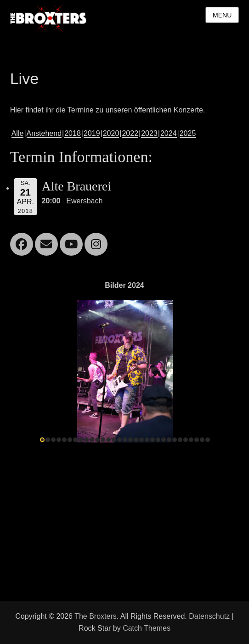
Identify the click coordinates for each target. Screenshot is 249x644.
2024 (169, 133)
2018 (73, 133)
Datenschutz (209, 616)
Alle (18, 133)
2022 (130, 133)
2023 (149, 133)
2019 (92, 133)
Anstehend (44, 133)
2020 (111, 133)
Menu (222, 15)
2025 (188, 133)
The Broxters (96, 616)
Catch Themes (147, 628)
